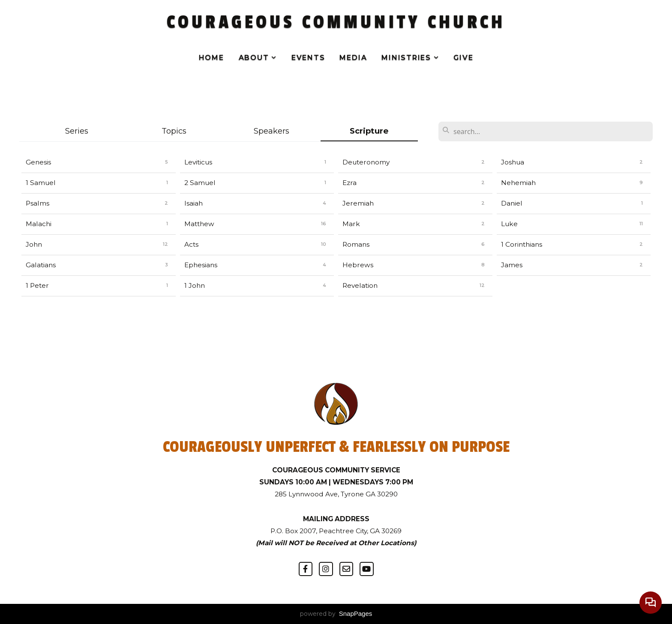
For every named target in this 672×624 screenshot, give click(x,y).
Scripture (369, 131)
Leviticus (198, 162)
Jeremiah (358, 203)
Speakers (271, 131)
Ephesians (201, 265)
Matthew (199, 224)
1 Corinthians (522, 244)
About (258, 58)
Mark (351, 224)
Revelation (360, 285)
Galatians (41, 265)
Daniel (512, 203)
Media (353, 58)
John (34, 244)
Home (211, 58)
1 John (195, 285)
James (512, 265)
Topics (174, 131)
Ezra (349, 183)
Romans (356, 244)
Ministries (410, 58)
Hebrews (358, 265)
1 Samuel (41, 183)
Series (77, 131)
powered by (336, 614)
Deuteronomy (366, 162)
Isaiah (193, 203)
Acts (191, 244)
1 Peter (37, 285)
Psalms (37, 203)
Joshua (513, 162)
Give (463, 58)
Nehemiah (518, 183)
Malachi (39, 224)
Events (308, 58)
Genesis (38, 162)
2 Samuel (200, 183)
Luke (509, 224)
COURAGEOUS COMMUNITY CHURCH (336, 22)
